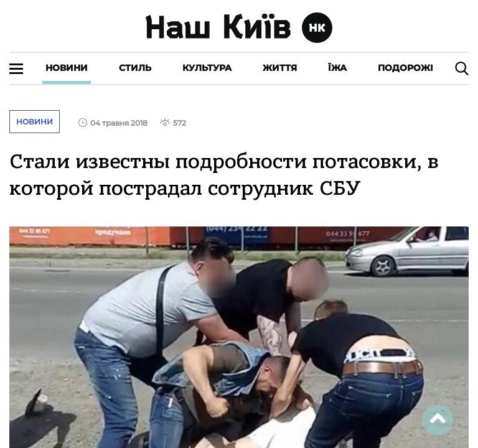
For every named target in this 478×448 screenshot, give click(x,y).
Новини (67, 68)
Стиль (135, 68)
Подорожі (405, 68)
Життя (280, 68)
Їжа (337, 68)
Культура (207, 68)
